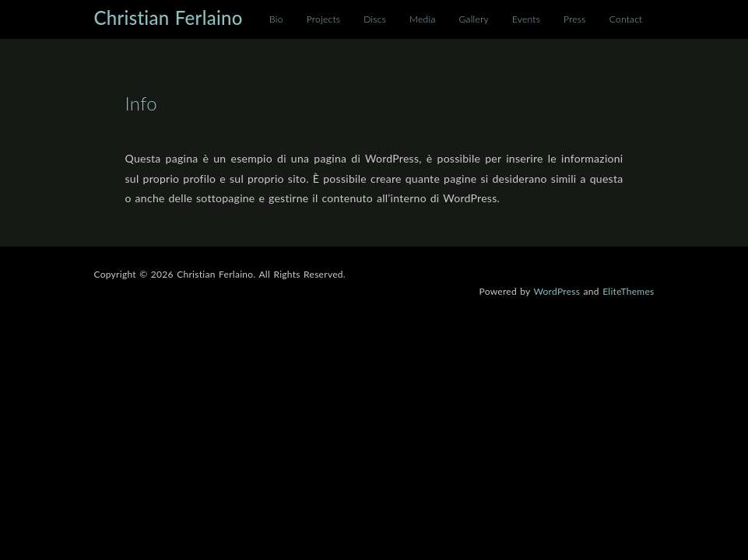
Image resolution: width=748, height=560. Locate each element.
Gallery (474, 19)
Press (575, 19)
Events (526, 19)
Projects (323, 19)
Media (422, 19)
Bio (276, 19)
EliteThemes (628, 291)
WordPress (557, 291)
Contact (626, 19)
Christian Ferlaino (169, 17)
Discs (375, 19)
